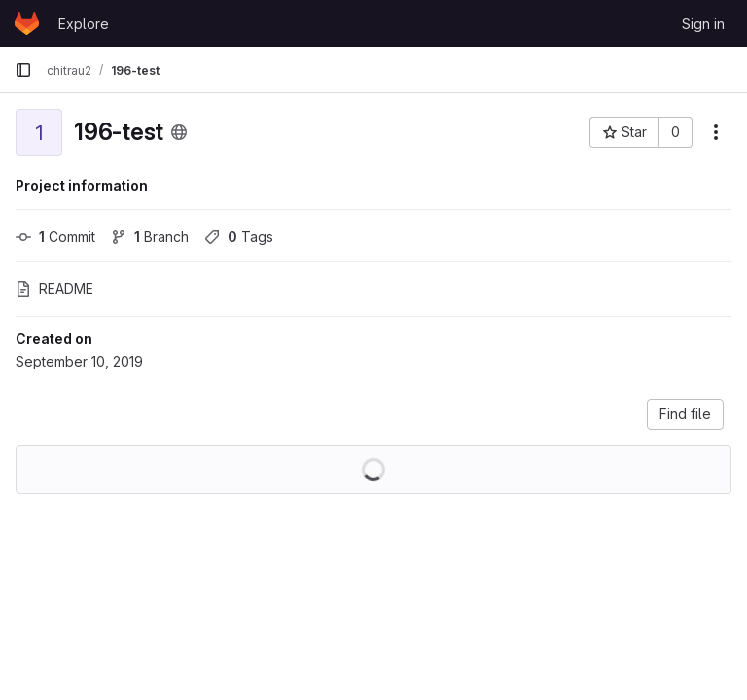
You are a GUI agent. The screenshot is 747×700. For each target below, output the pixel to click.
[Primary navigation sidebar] (23, 70)
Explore (84, 24)
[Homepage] (27, 23)
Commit (55, 237)
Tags (239, 237)
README (54, 288)
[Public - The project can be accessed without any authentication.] (179, 132)
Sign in (703, 24)
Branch (150, 237)
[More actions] (716, 132)
